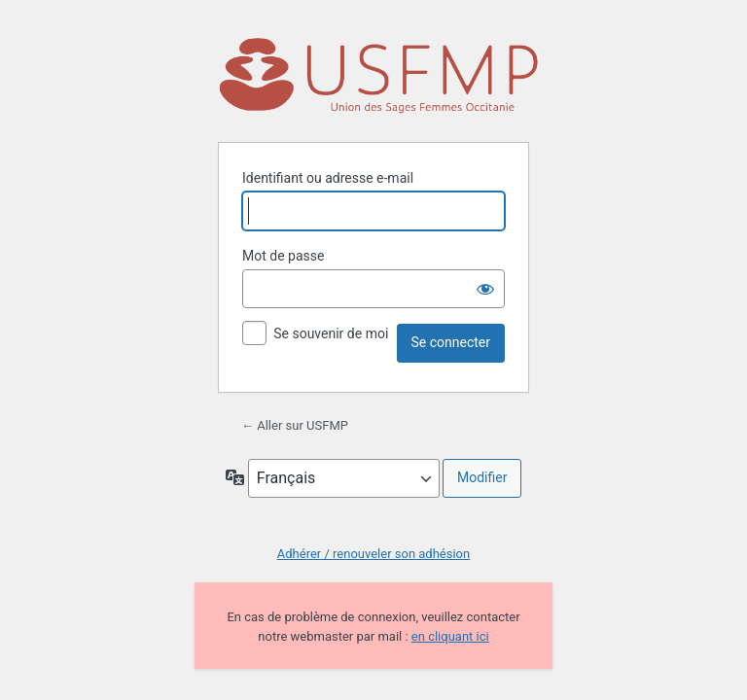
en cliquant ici (450, 636)
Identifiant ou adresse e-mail (328, 178)
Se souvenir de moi (331, 333)
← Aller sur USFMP (295, 425)
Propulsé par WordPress (378, 78)
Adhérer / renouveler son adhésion (373, 554)
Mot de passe (283, 256)
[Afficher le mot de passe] (485, 289)
